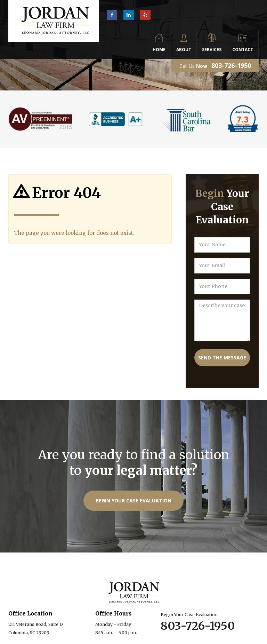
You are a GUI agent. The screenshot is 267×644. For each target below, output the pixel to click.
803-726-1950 (231, 65)
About (184, 50)
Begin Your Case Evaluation (133, 500)
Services (212, 50)
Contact (243, 50)
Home (159, 50)
